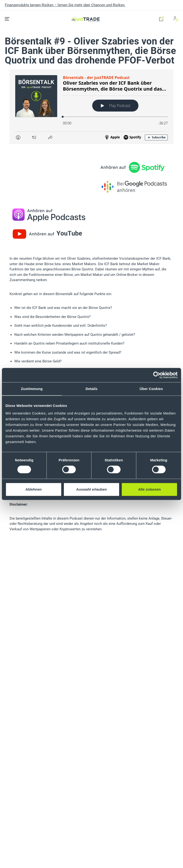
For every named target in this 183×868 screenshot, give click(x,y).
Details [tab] (91, 389)
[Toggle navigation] (9, 19)
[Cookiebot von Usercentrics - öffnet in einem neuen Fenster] (157, 375)
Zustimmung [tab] (32, 389)
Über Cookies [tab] (151, 389)
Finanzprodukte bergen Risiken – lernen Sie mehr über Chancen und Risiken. (65, 5)
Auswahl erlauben (91, 489)
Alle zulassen (150, 489)
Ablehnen (34, 489)
